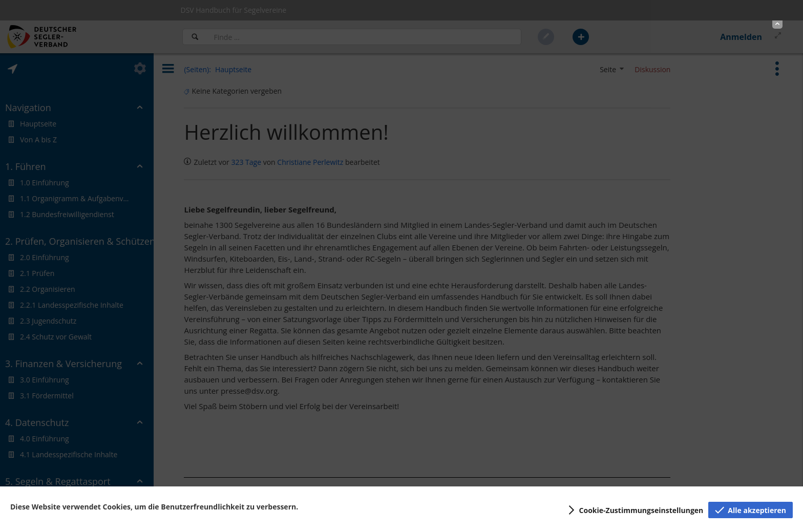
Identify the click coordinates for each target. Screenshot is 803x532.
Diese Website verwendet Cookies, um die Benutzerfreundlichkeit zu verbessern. (154, 507)
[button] (777, 25)
